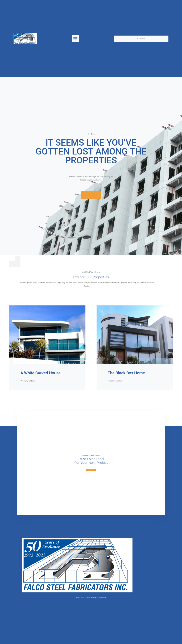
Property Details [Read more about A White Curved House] (28, 381)
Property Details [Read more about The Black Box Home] (115, 381)
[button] (75, 39)
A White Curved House (40, 373)
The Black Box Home (126, 373)
